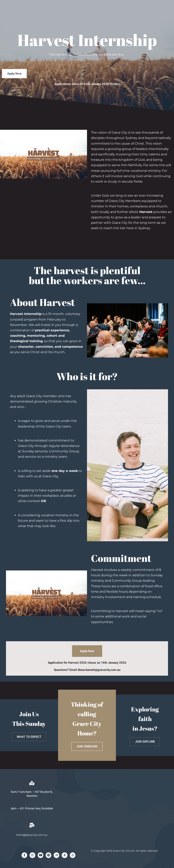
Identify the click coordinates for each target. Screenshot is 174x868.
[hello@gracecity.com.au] (32, 825)
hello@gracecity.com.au (32, 835)
